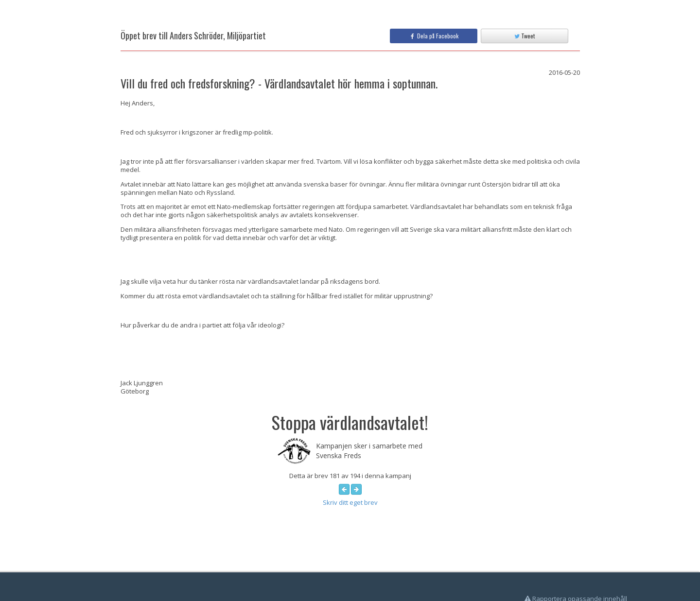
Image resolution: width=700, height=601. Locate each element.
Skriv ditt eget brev (350, 502)
